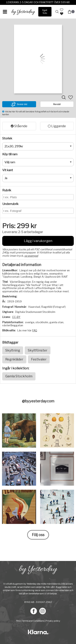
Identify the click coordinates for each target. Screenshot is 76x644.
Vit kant (8, 170)
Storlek (7, 138)
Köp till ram (10, 154)
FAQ (35, 330)
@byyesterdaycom (38, 401)
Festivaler (39, 359)
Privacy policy (53, 621)
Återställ (57, 104)
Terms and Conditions (33, 621)
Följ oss (38, 535)
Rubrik (7, 190)
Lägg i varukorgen (38, 241)
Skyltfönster (38, 350)
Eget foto (45, 11)
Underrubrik (10, 204)
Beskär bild (19, 104)
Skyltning (13, 350)
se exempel (31, 256)
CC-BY (16, 317)
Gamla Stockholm (19, 376)
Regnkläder (14, 359)
